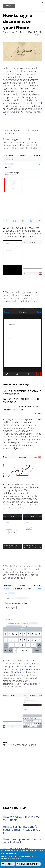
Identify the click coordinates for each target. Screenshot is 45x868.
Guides (32, 745)
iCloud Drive (16, 672)
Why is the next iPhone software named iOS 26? (22, 393)
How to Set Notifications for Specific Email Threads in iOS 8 (22, 830)
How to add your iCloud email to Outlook (22, 818)
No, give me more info (28, 864)
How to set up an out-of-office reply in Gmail (22, 841)
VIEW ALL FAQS (36, 413)
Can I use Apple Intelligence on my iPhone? (21, 400)
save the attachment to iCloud (20, 668)
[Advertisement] (22, 777)
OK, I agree (8, 864)
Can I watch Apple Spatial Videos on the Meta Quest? (22, 408)
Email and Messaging (15, 745)
